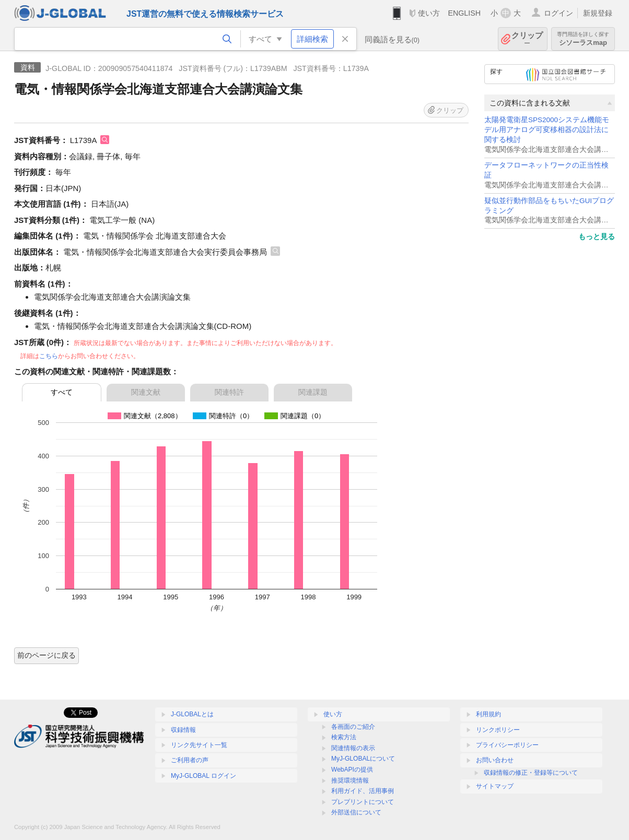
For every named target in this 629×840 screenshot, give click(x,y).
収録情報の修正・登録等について (531, 773)
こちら (49, 356)
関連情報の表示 (353, 748)
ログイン (558, 13)
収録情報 (183, 730)
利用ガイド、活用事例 (363, 791)
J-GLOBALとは (192, 714)
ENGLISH (464, 13)
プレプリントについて (363, 802)
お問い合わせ (495, 760)
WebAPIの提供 (352, 770)
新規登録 (598, 13)
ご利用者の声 (190, 760)
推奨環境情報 (350, 780)
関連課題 (313, 392)
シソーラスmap (583, 39)
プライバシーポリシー (507, 745)
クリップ (527, 39)
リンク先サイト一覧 (199, 745)
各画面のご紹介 (353, 727)
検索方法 (344, 737)
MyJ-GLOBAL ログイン (203, 776)
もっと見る (597, 236)
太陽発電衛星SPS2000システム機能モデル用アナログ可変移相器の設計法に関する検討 (547, 130)
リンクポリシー (498, 730)
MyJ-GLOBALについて (363, 759)
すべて (62, 392)
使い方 (429, 13)
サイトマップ (495, 786)
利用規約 (488, 714)
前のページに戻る (46, 655)
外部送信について (356, 812)
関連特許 (229, 392)
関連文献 (146, 392)
